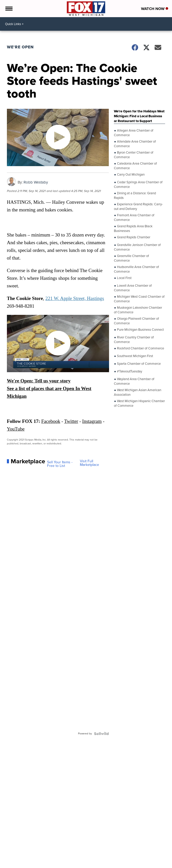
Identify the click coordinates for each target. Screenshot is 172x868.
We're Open (20, 47)
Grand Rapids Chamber (133, 237)
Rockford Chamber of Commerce (140, 348)
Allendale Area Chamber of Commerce (135, 143)
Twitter (71, 421)
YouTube (16, 429)
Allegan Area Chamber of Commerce (134, 132)
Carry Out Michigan (130, 175)
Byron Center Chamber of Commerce (134, 154)
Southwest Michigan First (135, 356)
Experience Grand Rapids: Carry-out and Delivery (138, 206)
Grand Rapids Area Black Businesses (133, 228)
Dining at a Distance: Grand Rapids (135, 195)
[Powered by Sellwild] (101, 734)
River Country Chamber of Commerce (134, 339)
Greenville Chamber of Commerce (131, 258)
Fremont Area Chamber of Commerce (134, 217)
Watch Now (155, 9)
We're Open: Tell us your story (39, 381)
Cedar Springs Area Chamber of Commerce (138, 184)
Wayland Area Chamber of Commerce (134, 381)
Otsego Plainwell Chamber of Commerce (136, 321)
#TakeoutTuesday (129, 371)
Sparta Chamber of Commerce (138, 364)
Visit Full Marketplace (89, 463)
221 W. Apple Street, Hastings (75, 298)
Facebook (51, 421)
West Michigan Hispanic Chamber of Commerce (139, 403)
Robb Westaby (36, 182)
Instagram (92, 421)
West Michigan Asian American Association (138, 392)
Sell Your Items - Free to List (60, 464)
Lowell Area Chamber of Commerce (133, 288)
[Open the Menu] (9, 9)
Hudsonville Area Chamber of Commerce (136, 269)
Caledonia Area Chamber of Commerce (135, 165)
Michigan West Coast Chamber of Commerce (139, 299)
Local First (124, 278)
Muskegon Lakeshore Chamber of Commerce (138, 310)
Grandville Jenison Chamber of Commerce (137, 247)
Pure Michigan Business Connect (140, 330)
